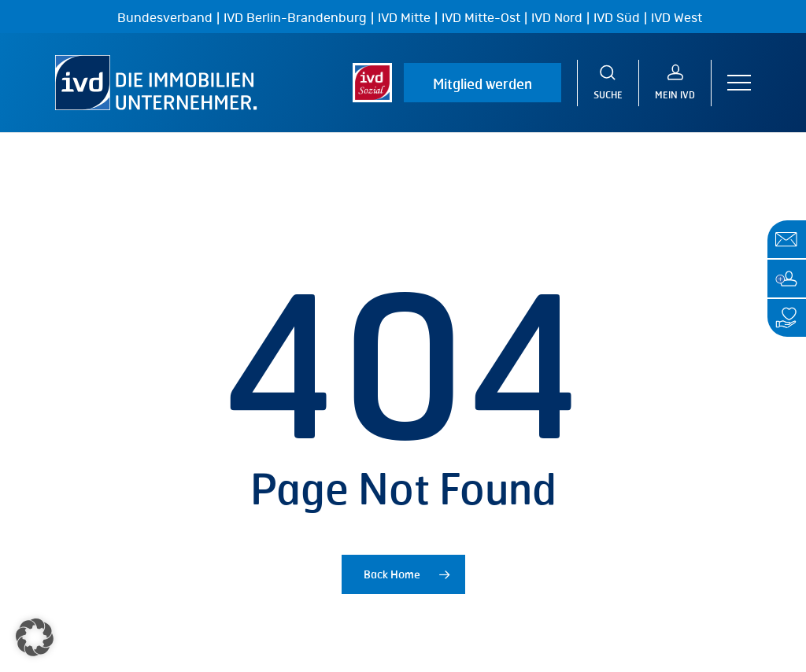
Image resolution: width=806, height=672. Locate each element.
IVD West (677, 18)
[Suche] (608, 83)
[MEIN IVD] (675, 83)
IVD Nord (557, 18)
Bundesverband (165, 18)
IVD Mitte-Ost (481, 18)
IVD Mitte (404, 18)
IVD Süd (617, 18)
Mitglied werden (482, 83)
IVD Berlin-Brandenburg (295, 18)
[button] (739, 83)
